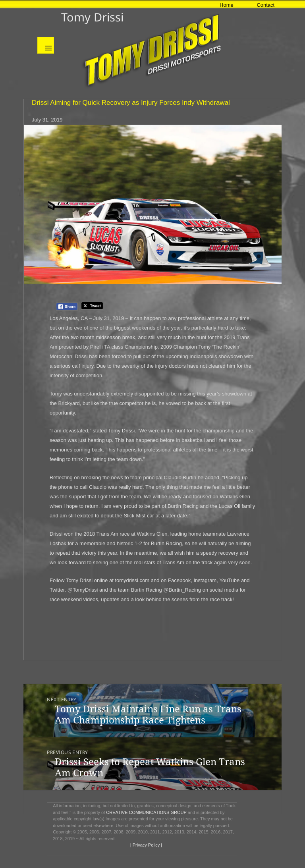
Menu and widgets (46, 45)
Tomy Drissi (92, 17)
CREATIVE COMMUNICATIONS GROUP (146, 812)
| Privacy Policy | (146, 845)
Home (227, 5)
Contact (265, 5)
